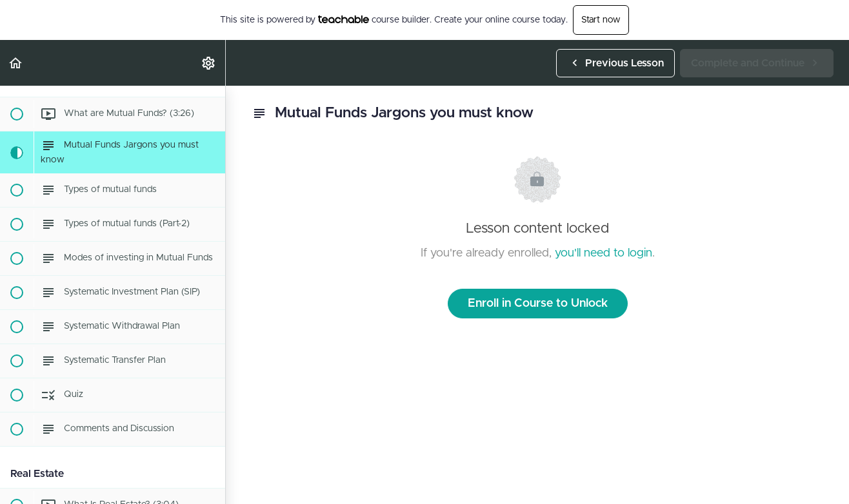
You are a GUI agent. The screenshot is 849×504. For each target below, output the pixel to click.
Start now (601, 20)
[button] (16, 63)
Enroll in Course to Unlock (538, 304)
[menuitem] (209, 63)
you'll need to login (604, 253)
